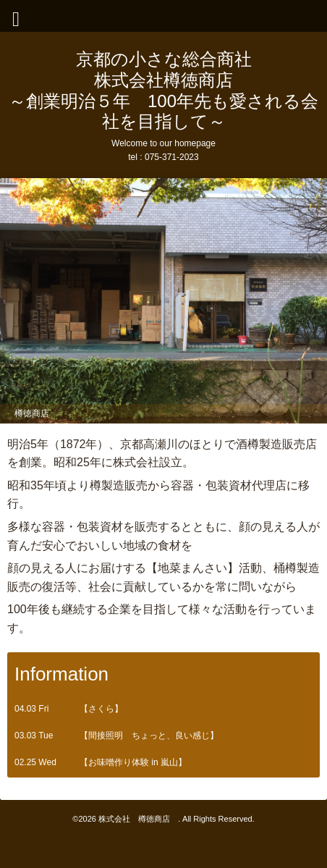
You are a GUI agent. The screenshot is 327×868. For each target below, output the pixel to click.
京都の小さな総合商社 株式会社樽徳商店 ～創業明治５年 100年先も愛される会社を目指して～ (163, 90)
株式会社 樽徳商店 (138, 819)
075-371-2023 (172, 157)
